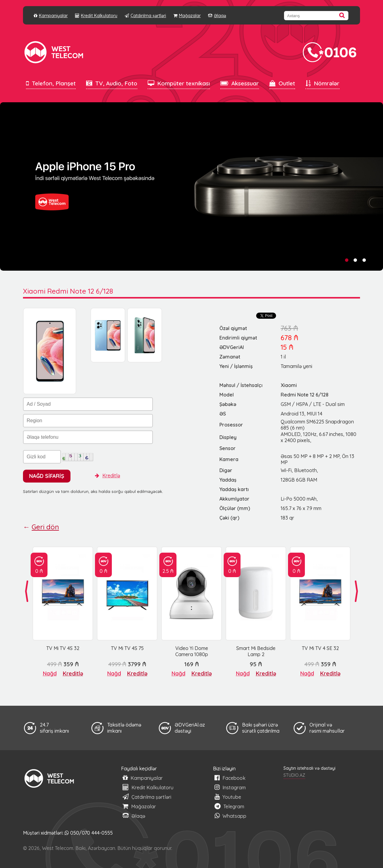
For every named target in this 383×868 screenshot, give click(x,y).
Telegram (229, 806)
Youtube (228, 797)
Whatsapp (230, 816)
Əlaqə (217, 16)
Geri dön (45, 527)
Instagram (230, 787)
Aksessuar (240, 83)
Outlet (282, 83)
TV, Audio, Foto (112, 83)
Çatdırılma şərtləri (145, 16)
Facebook (230, 778)
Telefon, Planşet (51, 83)
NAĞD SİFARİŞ (47, 476)
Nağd (50, 673)
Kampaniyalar (51, 16)
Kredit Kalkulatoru (96, 16)
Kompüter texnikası (179, 83)
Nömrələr (322, 83)
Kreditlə (108, 475)
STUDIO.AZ (294, 775)
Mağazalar (187, 16)
